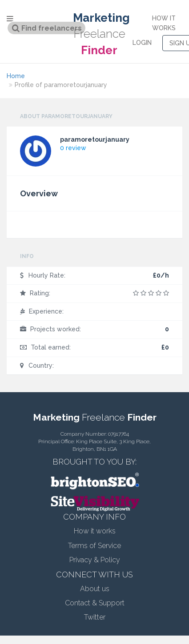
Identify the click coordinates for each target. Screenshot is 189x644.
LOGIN (142, 43)
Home (16, 76)
